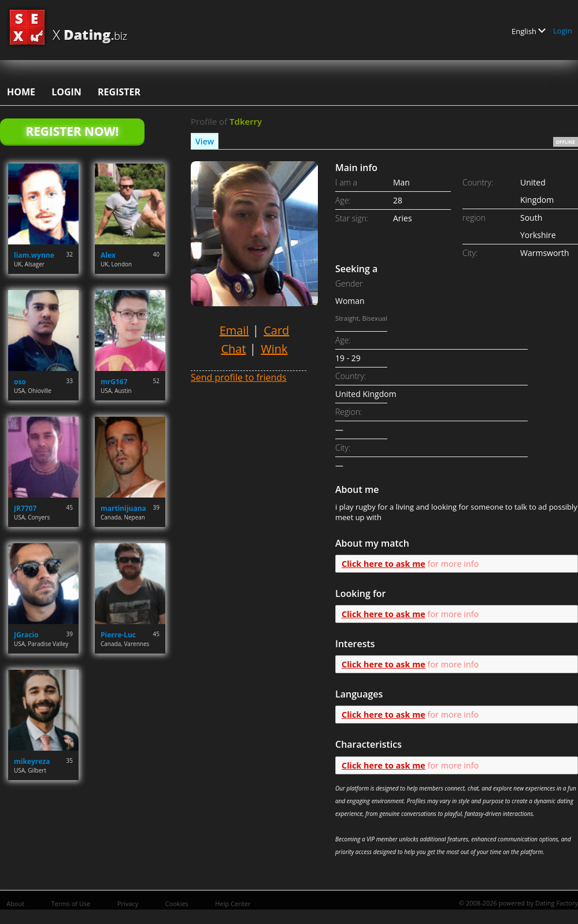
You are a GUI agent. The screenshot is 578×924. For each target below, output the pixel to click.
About (15, 903)
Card (276, 330)
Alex (108, 255)
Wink (274, 349)
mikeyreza (32, 761)
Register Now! (72, 131)
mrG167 (114, 382)
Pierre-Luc (118, 635)
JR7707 (25, 508)
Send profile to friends (239, 377)
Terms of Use (71, 903)
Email (234, 330)
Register (119, 92)
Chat (233, 349)
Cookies (177, 903)
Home (21, 92)
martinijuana (123, 508)
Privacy (128, 903)
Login (563, 31)
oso (20, 382)
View (205, 141)
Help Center (233, 903)
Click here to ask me (384, 564)
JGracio (26, 635)
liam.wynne (34, 255)
